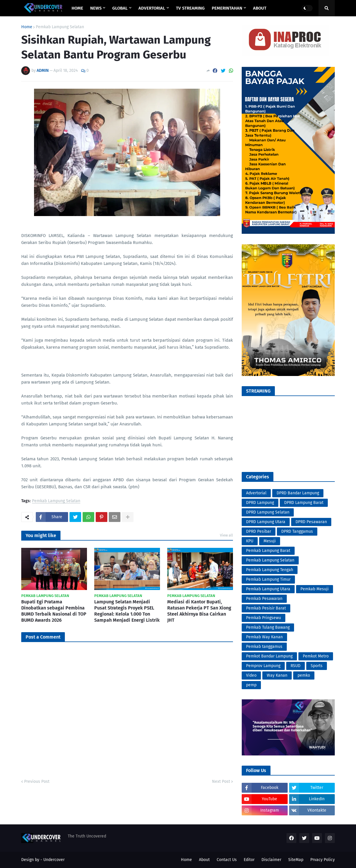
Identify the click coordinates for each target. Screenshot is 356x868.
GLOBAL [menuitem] (120, 8)
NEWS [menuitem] (96, 8)
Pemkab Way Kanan (264, 637)
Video (251, 675)
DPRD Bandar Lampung (298, 493)
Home (27, 27)
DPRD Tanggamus (297, 531)
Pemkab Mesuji (315, 589)
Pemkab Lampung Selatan (60, 27)
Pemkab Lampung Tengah (270, 570)
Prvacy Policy (323, 860)
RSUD (296, 666)
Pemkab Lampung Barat (268, 551)
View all (226, 535)
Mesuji (270, 541)
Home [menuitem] (77, 8)
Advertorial (256, 493)
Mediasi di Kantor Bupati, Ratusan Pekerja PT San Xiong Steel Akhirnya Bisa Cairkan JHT (199, 611)
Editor (249, 860)
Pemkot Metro (316, 656)
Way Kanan (277, 675)
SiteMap (296, 860)
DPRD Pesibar (259, 531)
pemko (304, 675)
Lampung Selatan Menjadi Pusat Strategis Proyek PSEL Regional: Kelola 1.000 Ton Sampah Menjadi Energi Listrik (127, 611)
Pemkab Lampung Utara (268, 589)
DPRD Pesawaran (311, 522)
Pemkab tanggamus (264, 647)
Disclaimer (271, 860)
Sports (317, 666)
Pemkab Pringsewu (264, 618)
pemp (251, 685)
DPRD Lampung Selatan (268, 512)
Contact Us (227, 860)
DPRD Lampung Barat (304, 503)
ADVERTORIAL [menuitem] (152, 8)
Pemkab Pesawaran (264, 599)
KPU (250, 541)
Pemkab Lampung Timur (268, 579)
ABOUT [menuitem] (260, 8)
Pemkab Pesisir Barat (266, 608)
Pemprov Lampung (263, 666)
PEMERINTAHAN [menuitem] (227, 8)
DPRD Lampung (260, 503)
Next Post (221, 781)
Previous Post (37, 781)
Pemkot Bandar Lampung (269, 656)
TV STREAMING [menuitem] (190, 8)
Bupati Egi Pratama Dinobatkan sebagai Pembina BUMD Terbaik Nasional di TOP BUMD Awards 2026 (54, 611)
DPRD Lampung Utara (266, 522)
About (204, 860)
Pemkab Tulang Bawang (268, 627)
